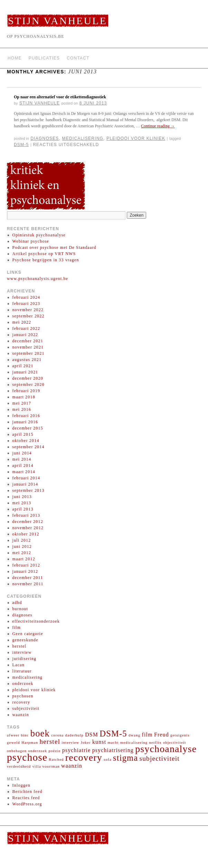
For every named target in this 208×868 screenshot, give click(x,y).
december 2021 (28, 341)
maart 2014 (24, 472)
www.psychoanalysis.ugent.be (37, 279)
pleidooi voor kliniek (136, 138)
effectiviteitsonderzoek (36, 621)
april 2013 (23, 509)
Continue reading (158, 126)
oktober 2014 (26, 441)
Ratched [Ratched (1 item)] (56, 759)
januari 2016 (25, 422)
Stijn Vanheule (58, 21)
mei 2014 (22, 459)
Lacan (18, 665)
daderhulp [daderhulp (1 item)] (74, 735)
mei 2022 (22, 322)
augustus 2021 (27, 360)
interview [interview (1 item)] (70, 743)
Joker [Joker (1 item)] (86, 743)
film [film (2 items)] (147, 735)
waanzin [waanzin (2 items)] (72, 766)
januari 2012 (25, 571)
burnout (20, 609)
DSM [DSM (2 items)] (92, 735)
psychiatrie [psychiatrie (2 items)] (77, 750)
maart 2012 (24, 559)
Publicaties (44, 58)
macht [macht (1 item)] (113, 743)
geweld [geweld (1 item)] (13, 743)
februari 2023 (26, 304)
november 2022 (28, 310)
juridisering (25, 659)
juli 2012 (22, 540)
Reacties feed (26, 798)
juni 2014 (22, 453)
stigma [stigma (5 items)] (125, 758)
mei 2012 (22, 553)
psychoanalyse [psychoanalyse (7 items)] (166, 749)
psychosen (23, 696)
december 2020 (28, 378)
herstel (19, 646)
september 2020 (29, 385)
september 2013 (29, 490)
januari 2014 (25, 484)
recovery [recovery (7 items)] (84, 757)
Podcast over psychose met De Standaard (54, 247)
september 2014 (29, 447)
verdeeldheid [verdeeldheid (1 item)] (19, 766)
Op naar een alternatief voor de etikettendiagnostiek (60, 97)
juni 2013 (22, 497)
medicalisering (83, 138)
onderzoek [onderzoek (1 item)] (37, 751)
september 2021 (29, 353)
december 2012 (28, 522)
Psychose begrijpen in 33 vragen (46, 260)
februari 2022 (26, 328)
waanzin (21, 715)
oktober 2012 (26, 534)
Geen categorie (28, 634)
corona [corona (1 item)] (57, 735)
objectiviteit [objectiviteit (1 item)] (175, 743)
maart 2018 (24, 397)
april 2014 (23, 465)
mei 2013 (22, 503)
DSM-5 (21, 145)
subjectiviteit (26, 708)
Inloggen (21, 785)
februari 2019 (26, 391)
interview (22, 652)
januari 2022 (25, 335)
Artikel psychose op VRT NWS (44, 254)
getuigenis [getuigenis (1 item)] (180, 735)
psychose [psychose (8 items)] (27, 757)
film (17, 627)
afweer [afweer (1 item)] (13, 735)
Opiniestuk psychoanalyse (39, 235)
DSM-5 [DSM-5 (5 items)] (113, 734)
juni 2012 (22, 546)
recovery (21, 702)
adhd (17, 603)
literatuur (22, 671)
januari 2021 (25, 372)
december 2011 (28, 578)
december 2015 (28, 428)
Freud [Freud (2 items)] (162, 735)
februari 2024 (26, 297)
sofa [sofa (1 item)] (108, 759)
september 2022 (29, 316)
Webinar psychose (31, 241)
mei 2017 (22, 403)
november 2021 (28, 347)
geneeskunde (25, 640)
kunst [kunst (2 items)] (99, 742)
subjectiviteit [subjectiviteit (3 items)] (160, 758)
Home (15, 58)
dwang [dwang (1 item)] (134, 735)
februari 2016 (26, 416)
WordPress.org (27, 804)
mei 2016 (22, 409)
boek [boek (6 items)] (40, 733)
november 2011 (28, 584)
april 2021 (23, 366)
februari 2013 (26, 515)
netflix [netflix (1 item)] (155, 743)
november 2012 (28, 528)
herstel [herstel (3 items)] (50, 742)
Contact (78, 58)
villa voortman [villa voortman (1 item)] (46, 766)
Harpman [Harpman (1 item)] (30, 743)
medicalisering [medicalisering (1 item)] (134, 743)
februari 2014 (26, 478)
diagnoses (45, 138)
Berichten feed (27, 792)
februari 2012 (26, 565)
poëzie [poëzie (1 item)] (55, 751)
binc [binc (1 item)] (25, 735)
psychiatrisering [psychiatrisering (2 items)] (113, 750)
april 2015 (23, 434)
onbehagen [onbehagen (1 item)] (17, 751)
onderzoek (23, 684)
